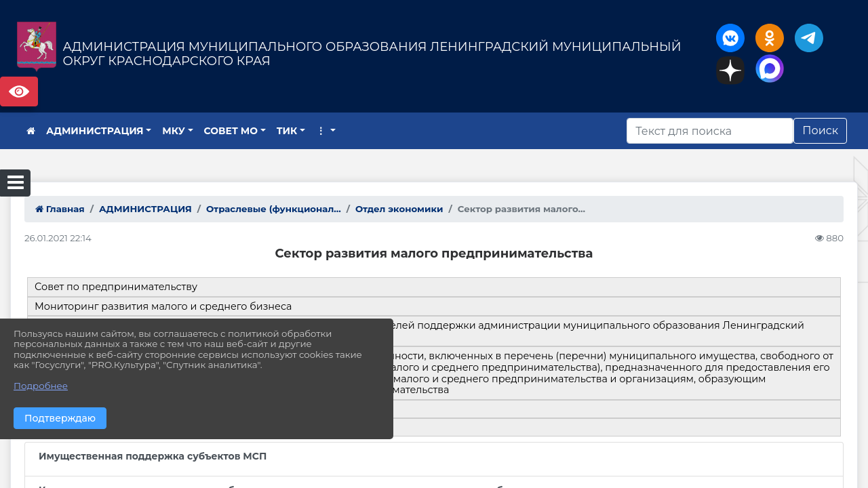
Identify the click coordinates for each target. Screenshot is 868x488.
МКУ (174, 131)
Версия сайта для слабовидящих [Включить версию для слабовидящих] (19, 91)
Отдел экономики (399, 209)
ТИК (287, 131)
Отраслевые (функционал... (274, 209)
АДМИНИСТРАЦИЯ (95, 131)
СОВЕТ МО (231, 131)
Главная (60, 209)
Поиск (820, 130)
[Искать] (710, 131)
